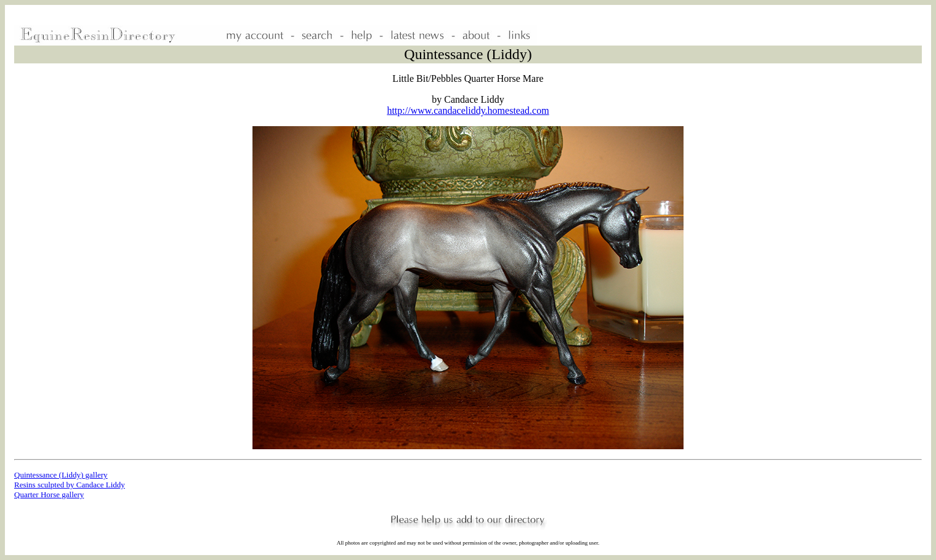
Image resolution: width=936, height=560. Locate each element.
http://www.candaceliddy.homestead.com (468, 110)
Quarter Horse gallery (49, 494)
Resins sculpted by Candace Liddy (70, 485)
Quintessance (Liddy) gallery (61, 475)
